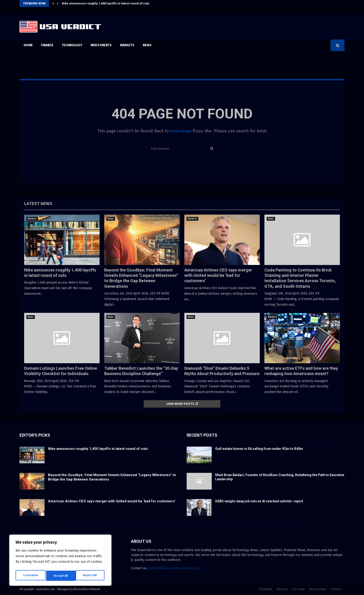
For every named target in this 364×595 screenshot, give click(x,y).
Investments (101, 45)
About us (282, 589)
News (147, 45)
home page (181, 131)
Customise (30, 576)
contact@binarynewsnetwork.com (173, 568)
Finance (47, 45)
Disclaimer (266, 589)
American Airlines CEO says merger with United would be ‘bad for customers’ (218, 275)
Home (28, 45)
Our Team (299, 589)
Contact (336, 589)
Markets (127, 45)
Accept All (91, 576)
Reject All (61, 576)
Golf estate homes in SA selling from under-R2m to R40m (259, 449)
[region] (60, 561)
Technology (72, 45)
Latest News (38, 204)
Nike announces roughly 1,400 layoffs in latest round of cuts (106, 3)
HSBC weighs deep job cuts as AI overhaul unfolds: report (259, 501)
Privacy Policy (318, 589)
